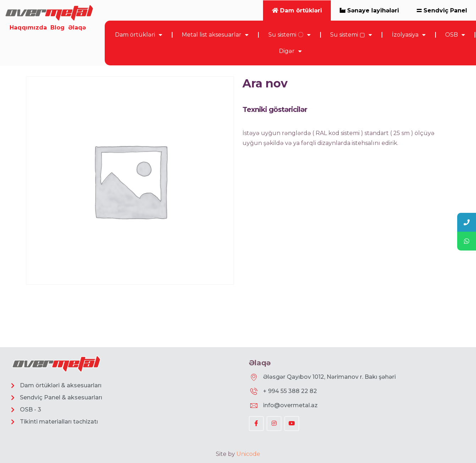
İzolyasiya (409, 35)
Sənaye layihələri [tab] (369, 10)
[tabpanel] (290, 43)
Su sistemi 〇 (289, 35)
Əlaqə (77, 28)
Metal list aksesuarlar (215, 35)
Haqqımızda (28, 28)
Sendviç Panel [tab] (442, 10)
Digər (290, 51)
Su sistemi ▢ (351, 35)
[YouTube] (292, 424)
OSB (455, 35)
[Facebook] (256, 424)
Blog (58, 28)
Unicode (248, 454)
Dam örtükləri (139, 35)
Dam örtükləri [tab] (297, 10)
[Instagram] (274, 424)
